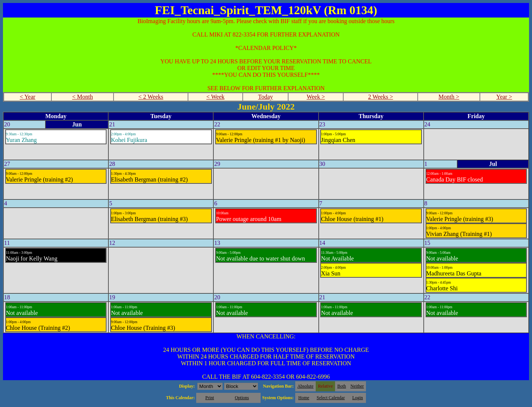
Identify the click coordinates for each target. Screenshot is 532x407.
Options (242, 398)
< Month (83, 97)
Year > (504, 97)
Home (304, 398)
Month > (449, 97)
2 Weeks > (381, 97)
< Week (215, 97)
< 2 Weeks (151, 97)
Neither (357, 386)
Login (358, 398)
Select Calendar (331, 398)
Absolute (305, 386)
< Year (28, 97)
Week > (316, 97)
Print (209, 398)
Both (342, 386)
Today (265, 97)
